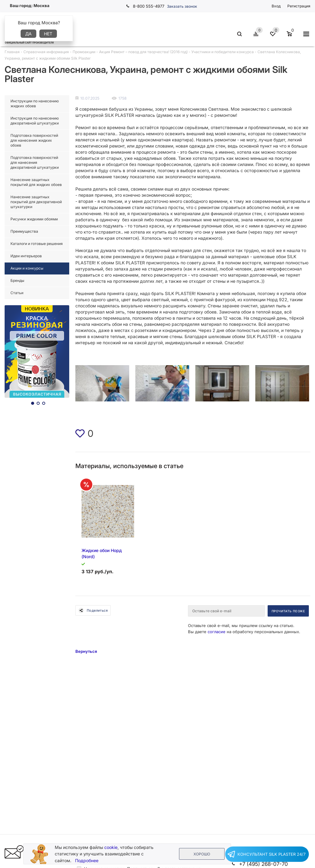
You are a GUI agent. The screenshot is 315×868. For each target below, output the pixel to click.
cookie (111, 847)
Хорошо (202, 854)
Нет (48, 34)
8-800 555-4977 (149, 6)
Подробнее (87, 860)
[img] (80, 433)
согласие (217, 632)
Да (28, 34)
